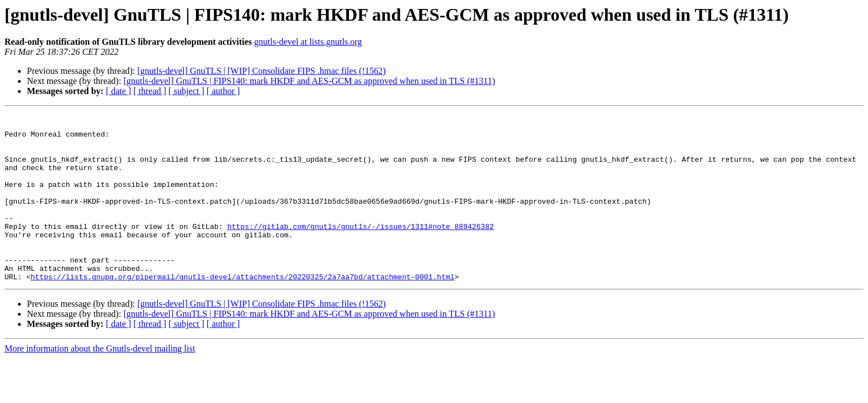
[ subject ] (186, 91)
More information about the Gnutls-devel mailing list (100, 382)
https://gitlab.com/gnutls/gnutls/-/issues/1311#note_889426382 (361, 250)
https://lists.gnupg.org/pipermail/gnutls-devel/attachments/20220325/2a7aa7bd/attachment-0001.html (243, 310)
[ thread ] (150, 91)
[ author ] (223, 91)
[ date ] (118, 91)
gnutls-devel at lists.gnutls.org (308, 42)
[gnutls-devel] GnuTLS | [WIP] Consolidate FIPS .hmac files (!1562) (262, 71)
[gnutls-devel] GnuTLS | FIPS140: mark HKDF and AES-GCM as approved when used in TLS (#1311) (309, 81)
